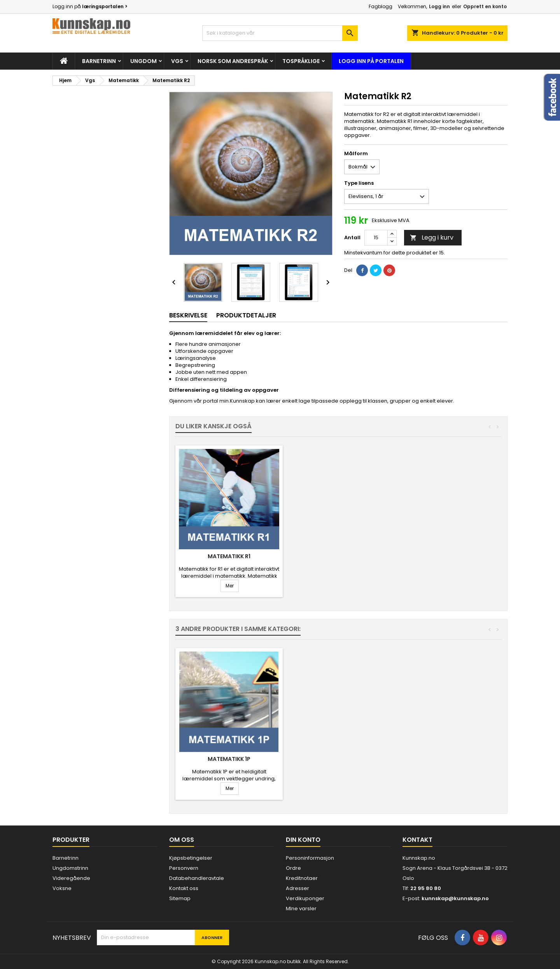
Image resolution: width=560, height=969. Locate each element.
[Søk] (280, 33)
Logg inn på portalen (371, 61)
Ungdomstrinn (70, 868)
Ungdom (143, 61)
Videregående (71, 878)
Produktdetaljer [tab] (246, 315)
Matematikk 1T (229, 556)
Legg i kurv (432, 237)
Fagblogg (381, 6)
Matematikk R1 (459, 556)
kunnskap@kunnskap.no (455, 898)
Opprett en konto (485, 6)
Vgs (177, 61)
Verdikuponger (305, 898)
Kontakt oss (184, 888)
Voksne (62, 888)
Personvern (184, 868)
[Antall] (376, 238)
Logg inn (439, 6)
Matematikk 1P (344, 556)
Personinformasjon (310, 858)
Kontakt (417, 840)
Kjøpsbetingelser (191, 858)
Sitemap (180, 898)
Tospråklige (301, 61)
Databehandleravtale (197, 878)
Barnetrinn (99, 61)
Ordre (293, 868)
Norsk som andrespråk (233, 61)
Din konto (303, 840)
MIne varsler (301, 909)
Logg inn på (90, 6)
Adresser (297, 888)
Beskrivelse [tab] (188, 315)
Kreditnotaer (302, 878)
